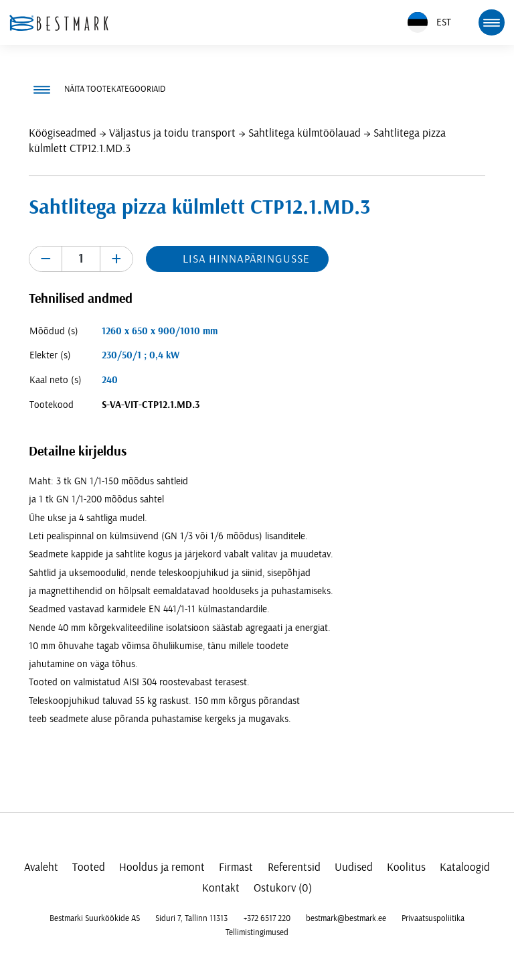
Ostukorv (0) (283, 888)
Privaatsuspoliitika (433, 918)
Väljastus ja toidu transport (172, 133)
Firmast (236, 867)
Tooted (89, 867)
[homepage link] (59, 23)
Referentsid (294, 867)
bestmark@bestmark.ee (346, 918)
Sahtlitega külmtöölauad (305, 133)
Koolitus (406, 867)
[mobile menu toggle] (491, 22)
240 (110, 380)
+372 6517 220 (267, 918)
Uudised (354, 867)
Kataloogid (465, 867)
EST (429, 22)
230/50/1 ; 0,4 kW (141, 355)
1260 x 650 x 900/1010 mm (160, 331)
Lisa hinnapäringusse (246, 259)
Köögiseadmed (63, 133)
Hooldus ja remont (162, 867)
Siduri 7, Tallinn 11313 (191, 918)
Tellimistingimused (257, 932)
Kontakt (221, 888)
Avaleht (41, 867)
